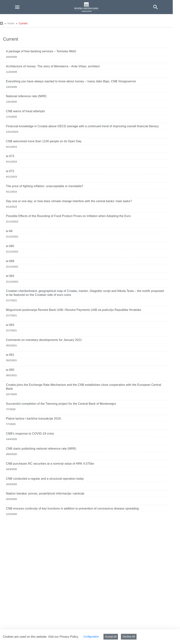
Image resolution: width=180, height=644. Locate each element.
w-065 (10, 246)
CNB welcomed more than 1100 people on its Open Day (44, 141)
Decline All (129, 637)
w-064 (10, 276)
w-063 (10, 325)
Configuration (91, 637)
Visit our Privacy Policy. (63, 637)
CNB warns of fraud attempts (25, 111)
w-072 (10, 171)
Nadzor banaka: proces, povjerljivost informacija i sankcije (45, 493)
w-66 (9, 231)
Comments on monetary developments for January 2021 (44, 340)
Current (23, 23)
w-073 (10, 156)
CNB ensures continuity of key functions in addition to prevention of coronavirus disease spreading (72, 509)
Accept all (111, 637)
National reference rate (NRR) (26, 96)
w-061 (10, 355)
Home (11, 23)
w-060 (10, 370)
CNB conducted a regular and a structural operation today (45, 479)
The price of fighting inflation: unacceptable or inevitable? (45, 186)
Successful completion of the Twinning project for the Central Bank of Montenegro (61, 404)
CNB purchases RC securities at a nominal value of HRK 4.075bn (50, 464)
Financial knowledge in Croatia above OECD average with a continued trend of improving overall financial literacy (82, 126)
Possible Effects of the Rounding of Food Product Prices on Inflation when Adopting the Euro (68, 216)
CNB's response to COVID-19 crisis (30, 434)
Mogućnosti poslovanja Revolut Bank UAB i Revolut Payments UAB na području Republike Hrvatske (74, 310)
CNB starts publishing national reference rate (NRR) (41, 449)
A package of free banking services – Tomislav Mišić (41, 51)
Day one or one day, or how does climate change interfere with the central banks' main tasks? (69, 201)
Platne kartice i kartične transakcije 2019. (34, 419)
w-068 (10, 261)
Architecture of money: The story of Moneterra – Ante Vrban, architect (53, 66)
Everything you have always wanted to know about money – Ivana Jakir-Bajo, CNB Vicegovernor (71, 81)
